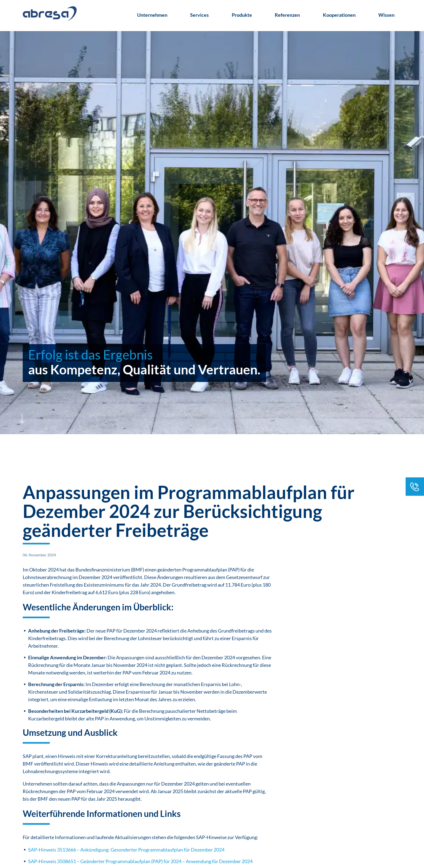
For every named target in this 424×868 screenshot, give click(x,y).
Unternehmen (152, 15)
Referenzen (287, 15)
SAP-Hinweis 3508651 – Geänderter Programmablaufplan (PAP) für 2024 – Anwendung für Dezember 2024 (140, 861)
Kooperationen (339, 15)
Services (199, 15)
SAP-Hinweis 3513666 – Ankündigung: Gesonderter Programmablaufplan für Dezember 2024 (126, 850)
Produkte (242, 15)
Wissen (386, 15)
